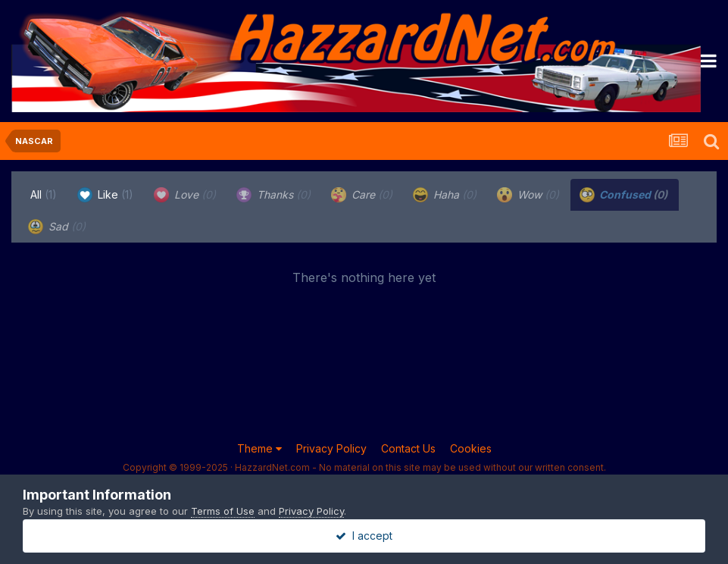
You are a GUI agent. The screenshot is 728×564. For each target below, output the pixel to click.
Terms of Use (223, 511)
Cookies (471, 448)
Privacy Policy (331, 448)
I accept (364, 536)
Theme (259, 448)
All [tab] (44, 194)
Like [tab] (105, 195)
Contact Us (408, 448)
